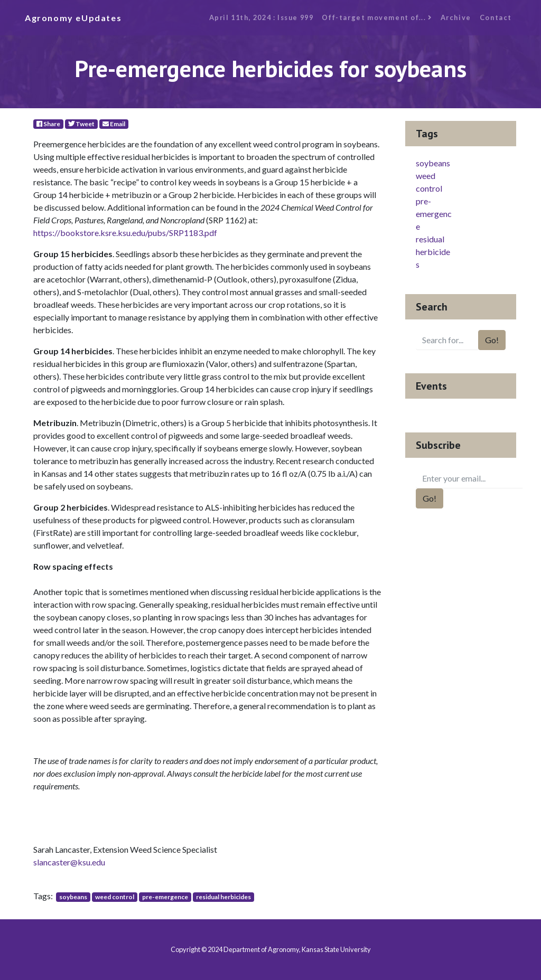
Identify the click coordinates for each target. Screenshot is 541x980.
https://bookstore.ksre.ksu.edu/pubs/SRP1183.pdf (125, 233)
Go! (492, 340)
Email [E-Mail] (114, 124)
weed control (115, 897)
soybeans (73, 897)
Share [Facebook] (48, 124)
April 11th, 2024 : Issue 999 (262, 17)
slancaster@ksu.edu (69, 862)
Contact (496, 17)
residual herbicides (223, 897)
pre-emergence (165, 897)
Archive (456, 17)
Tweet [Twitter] (81, 124)
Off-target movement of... (377, 17)
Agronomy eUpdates (73, 18)
